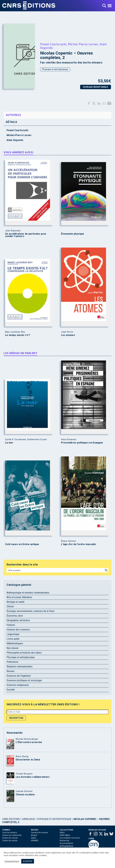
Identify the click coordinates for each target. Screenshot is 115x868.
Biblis (62, 833)
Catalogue (28, 819)
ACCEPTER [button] (28, 861)
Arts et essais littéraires (19, 597)
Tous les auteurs (10, 833)
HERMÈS (35, 841)
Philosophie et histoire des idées (24, 653)
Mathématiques (15, 643)
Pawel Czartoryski (53, 44)
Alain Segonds (15, 140)
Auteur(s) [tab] (13, 115)
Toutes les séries (10, 841)
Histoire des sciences (18, 630)
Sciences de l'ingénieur (19, 676)
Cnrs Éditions (11, 819)
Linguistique (13, 634)
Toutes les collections (12, 835)
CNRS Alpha (65, 835)
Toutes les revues (10, 838)
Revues (11, 671)
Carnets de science (40, 833)
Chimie (10, 606)
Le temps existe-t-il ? (18, 335)
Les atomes (68, 335)
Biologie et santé (15, 602)
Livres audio (13, 639)
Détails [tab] (12, 122)
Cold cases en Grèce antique (22, 544)
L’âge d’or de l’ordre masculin (78, 544)
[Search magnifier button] (106, 570)
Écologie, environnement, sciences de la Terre (31, 611)
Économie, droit (15, 616)
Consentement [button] (12, 861)
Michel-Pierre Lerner (83, 44)
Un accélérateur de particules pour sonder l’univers (26, 235)
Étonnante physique (73, 234)
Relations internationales (20, 667)
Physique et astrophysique (55, 69)
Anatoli (34, 835)
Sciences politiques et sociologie (24, 680)
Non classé (13, 648)
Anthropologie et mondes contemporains (28, 593)
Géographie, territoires (18, 620)
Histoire (11, 625)
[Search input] (55, 570)
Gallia (33, 838)
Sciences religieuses (18, 685)
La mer (9, 443)
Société (11, 690)
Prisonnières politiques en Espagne (82, 443)
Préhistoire (12, 662)
